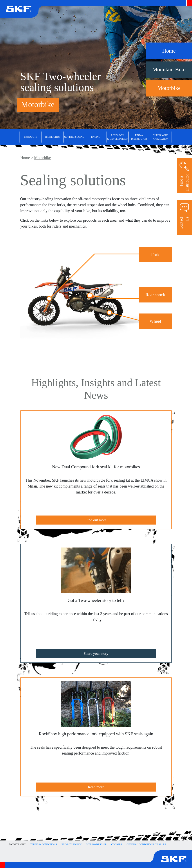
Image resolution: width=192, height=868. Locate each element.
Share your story (96, 654)
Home (25, 158)
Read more (96, 787)
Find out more (96, 520)
